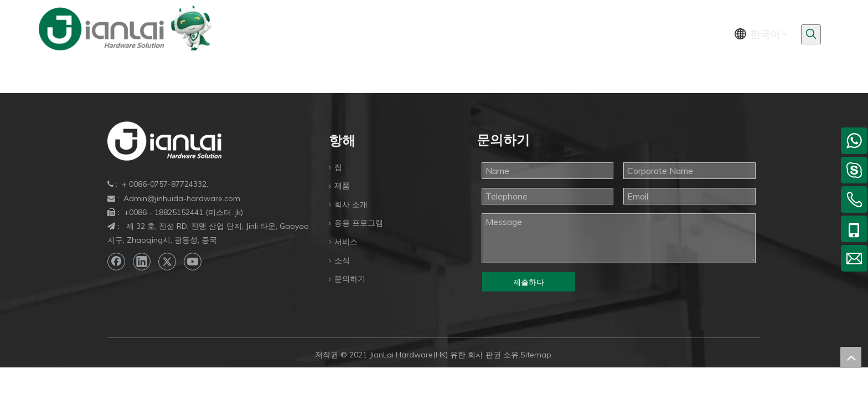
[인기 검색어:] (811, 34)
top (851, 357)
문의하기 (350, 279)
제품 (342, 186)
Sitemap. (537, 355)
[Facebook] (116, 262)
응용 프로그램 (359, 223)
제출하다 (529, 282)
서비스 (346, 242)
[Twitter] (167, 262)
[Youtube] (193, 262)
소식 (342, 260)
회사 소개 (351, 204)
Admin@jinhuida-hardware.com (182, 198)
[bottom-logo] (164, 141)
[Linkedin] (142, 262)
